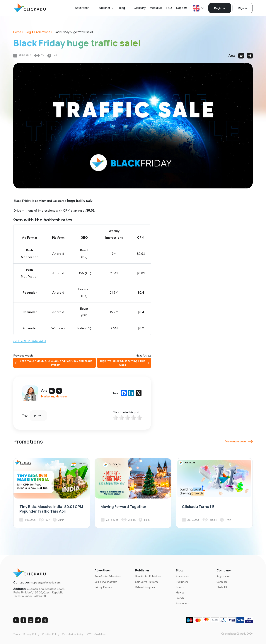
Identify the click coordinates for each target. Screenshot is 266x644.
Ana (232, 55)
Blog (122, 8)
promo (38, 415)
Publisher (104, 8)
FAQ (169, 8)
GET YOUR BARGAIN (30, 341)
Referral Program (145, 587)
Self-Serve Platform (106, 582)
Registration (223, 577)
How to (180, 593)
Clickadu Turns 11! (198, 507)
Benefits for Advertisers (108, 577)
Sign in (243, 8)
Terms (17, 635)
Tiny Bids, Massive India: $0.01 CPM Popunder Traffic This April (51, 509)
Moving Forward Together (123, 507)
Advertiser (82, 8)
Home (17, 32)
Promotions (42, 32)
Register (220, 8)
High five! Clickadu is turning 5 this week (125, 363)
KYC (89, 635)
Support (182, 8)
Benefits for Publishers (148, 577)
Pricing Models (103, 587)
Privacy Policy (31, 635)
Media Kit (156, 8)
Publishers (182, 582)
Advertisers (182, 577)
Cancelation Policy (73, 635)
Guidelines (100, 635)
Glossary (140, 8)
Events (180, 587)
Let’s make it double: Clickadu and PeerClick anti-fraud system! (54, 363)
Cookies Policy (51, 635)
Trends (180, 598)
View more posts (239, 442)
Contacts (222, 582)
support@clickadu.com (46, 583)
